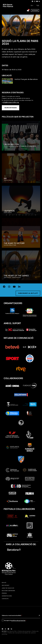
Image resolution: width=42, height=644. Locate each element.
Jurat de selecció (8, 588)
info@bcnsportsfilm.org (11, 102)
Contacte (5, 599)
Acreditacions (7, 596)
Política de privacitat (24, 631)
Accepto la (15, 621)
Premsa (4, 593)
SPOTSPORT (6, 585)
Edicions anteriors (8, 591)
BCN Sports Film (12, 631)
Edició (4, 583)
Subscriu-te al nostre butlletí (12, 615)
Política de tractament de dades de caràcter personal (19, 634)
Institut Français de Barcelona (26, 79)
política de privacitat (18, 620)
